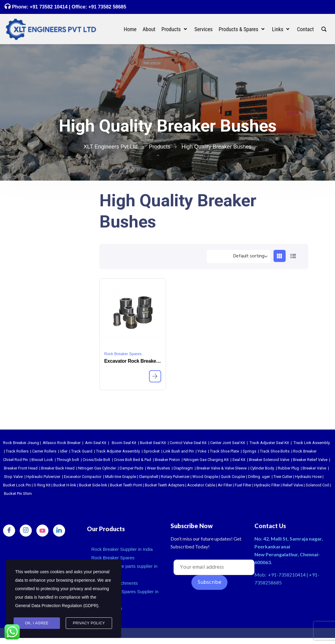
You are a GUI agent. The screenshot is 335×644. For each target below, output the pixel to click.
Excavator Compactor (83, 477)
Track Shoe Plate (224, 451)
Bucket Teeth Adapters (165, 485)
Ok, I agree (37, 623)
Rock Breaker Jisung (21, 443)
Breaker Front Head (21, 468)
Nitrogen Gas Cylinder (97, 468)
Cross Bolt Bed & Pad (133, 460)
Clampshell (148, 477)
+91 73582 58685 (106, 7)
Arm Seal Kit (96, 443)
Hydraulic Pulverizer (43, 477)
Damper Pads (131, 468)
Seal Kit (239, 460)
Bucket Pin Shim (18, 494)
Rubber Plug (288, 468)
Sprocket (152, 451)
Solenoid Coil (317, 485)
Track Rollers (17, 451)
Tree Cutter (283, 477)
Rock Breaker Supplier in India (122, 549)
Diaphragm (183, 468)
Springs (249, 451)
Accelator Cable (201, 485)
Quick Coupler (233, 477)
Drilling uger (259, 477)
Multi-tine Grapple (121, 477)
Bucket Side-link (93, 485)
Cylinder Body (262, 468)
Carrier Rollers (44, 451)
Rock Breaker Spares (123, 354)
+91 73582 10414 (49, 7)
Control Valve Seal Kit (188, 443)
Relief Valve (293, 485)
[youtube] (42, 531)
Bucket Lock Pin (17, 485)
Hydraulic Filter (267, 485)
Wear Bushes (158, 468)
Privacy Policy (89, 623)
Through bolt (68, 460)
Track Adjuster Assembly (118, 451)
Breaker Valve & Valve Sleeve (222, 468)
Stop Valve (13, 477)
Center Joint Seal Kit (228, 443)
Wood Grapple (205, 477)
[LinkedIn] (59, 531)
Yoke (202, 451)
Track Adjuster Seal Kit (269, 443)
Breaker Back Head (58, 468)
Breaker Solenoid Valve (269, 460)
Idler (64, 451)
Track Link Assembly (312, 443)
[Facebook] (9, 531)
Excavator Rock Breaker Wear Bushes (133, 361)
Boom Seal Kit (124, 443)
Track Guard (82, 451)
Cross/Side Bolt (96, 460)
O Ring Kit (42, 485)
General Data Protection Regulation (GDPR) (57, 606)
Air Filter (225, 485)
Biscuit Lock (42, 460)
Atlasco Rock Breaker (62, 443)
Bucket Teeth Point (126, 485)
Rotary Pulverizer (175, 477)
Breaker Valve (314, 468)
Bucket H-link (65, 485)
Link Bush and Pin (179, 451)
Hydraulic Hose (308, 477)
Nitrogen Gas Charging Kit (206, 460)
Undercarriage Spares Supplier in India (125, 596)
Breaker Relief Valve (310, 460)
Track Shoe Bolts (275, 451)
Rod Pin (21, 460)
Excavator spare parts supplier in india (124, 570)
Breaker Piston (167, 460)
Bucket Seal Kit (153, 443)
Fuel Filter (243, 485)
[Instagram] (26, 531)
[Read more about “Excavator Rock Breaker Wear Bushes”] (155, 376)
